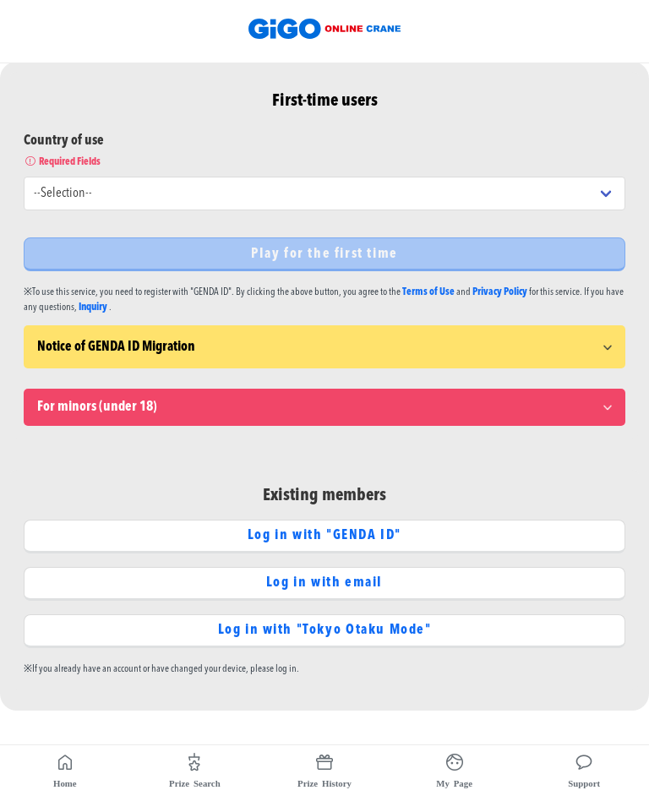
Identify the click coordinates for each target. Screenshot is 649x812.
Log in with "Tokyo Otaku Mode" (325, 630)
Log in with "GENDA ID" (324, 536)
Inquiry (93, 308)
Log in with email (324, 583)
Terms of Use (428, 292)
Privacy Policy (500, 292)
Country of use (324, 152)
